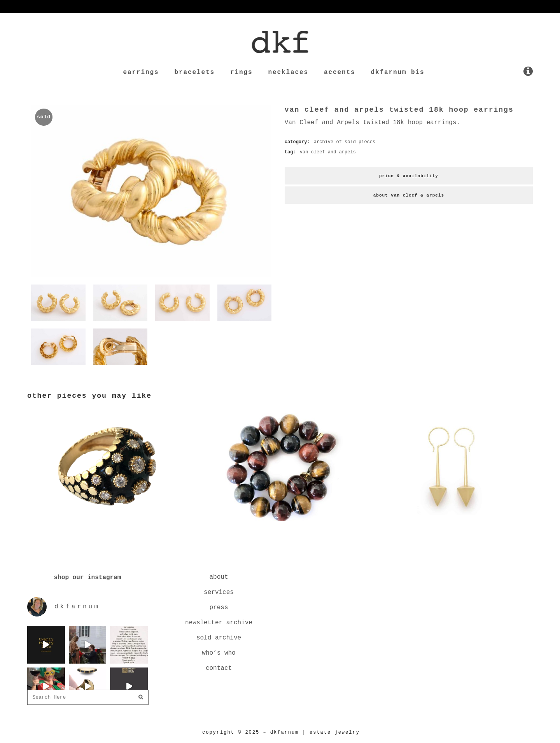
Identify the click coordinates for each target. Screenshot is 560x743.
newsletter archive (219, 623)
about (219, 577)
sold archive (219, 638)
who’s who (219, 653)
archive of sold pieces (345, 142)
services (219, 592)
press (219, 608)
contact (219, 668)
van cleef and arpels (328, 152)
